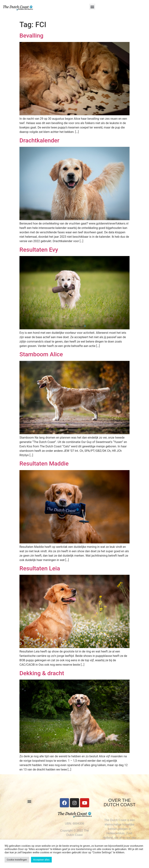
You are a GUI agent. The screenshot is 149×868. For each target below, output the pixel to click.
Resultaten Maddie (44, 464)
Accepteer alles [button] (41, 860)
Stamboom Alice (41, 354)
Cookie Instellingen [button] (17, 860)
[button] (92, 7)
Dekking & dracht (42, 673)
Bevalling (31, 36)
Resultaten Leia (40, 568)
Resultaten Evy (39, 250)
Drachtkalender (39, 140)
